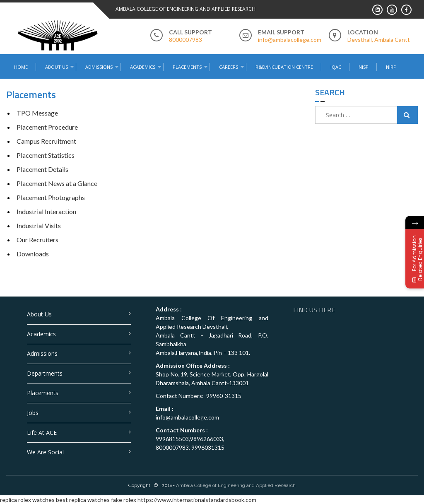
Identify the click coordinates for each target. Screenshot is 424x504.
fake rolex (124, 500)
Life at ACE (42, 433)
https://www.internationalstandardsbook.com (197, 500)
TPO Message (37, 113)
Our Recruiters (37, 240)
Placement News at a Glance (57, 183)
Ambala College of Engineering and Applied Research (236, 485)
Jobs (33, 413)
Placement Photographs (51, 197)
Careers (229, 67)
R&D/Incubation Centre (284, 67)
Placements (187, 67)
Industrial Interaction (46, 211)
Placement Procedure (47, 127)
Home (21, 67)
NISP (364, 67)
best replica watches (83, 500)
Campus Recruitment (46, 141)
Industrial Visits (39, 225)
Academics (143, 67)
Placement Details (42, 169)
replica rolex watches (27, 500)
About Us (57, 67)
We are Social (45, 452)
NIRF (391, 67)
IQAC (336, 67)
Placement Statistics (46, 155)
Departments (45, 373)
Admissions (99, 67)
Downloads (33, 254)
